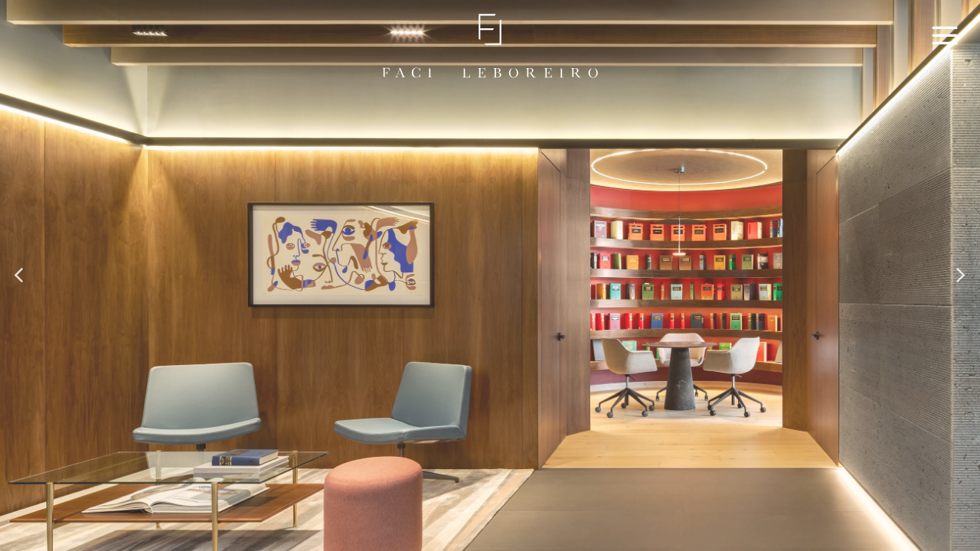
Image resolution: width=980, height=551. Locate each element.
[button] (20, 275)
